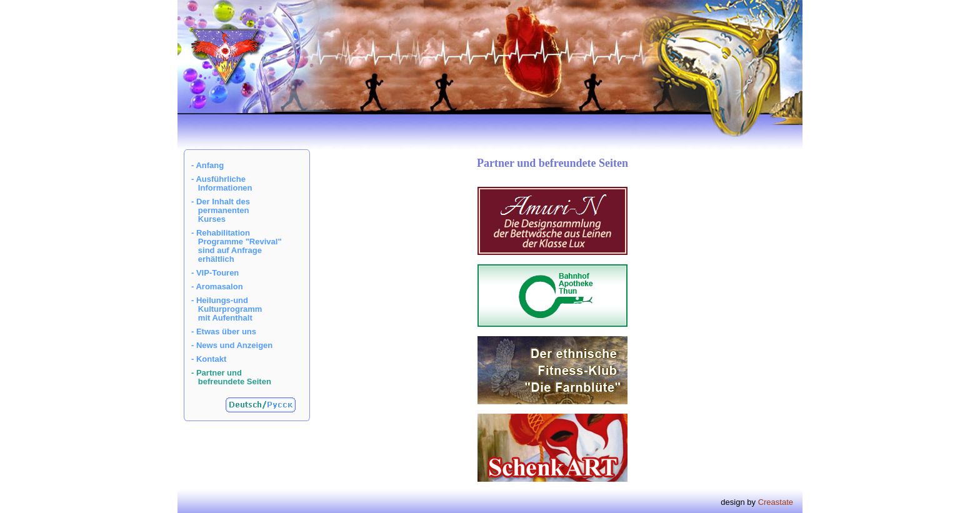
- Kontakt (209, 359)
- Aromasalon (217, 286)
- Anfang (207, 165)
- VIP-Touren (215, 273)
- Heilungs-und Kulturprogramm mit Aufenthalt (227, 309)
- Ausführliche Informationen (222, 183)
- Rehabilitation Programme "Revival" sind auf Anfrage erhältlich (237, 246)
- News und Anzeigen (232, 345)
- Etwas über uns (224, 331)
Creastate (776, 502)
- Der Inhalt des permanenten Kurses (221, 210)
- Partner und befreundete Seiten (231, 377)
